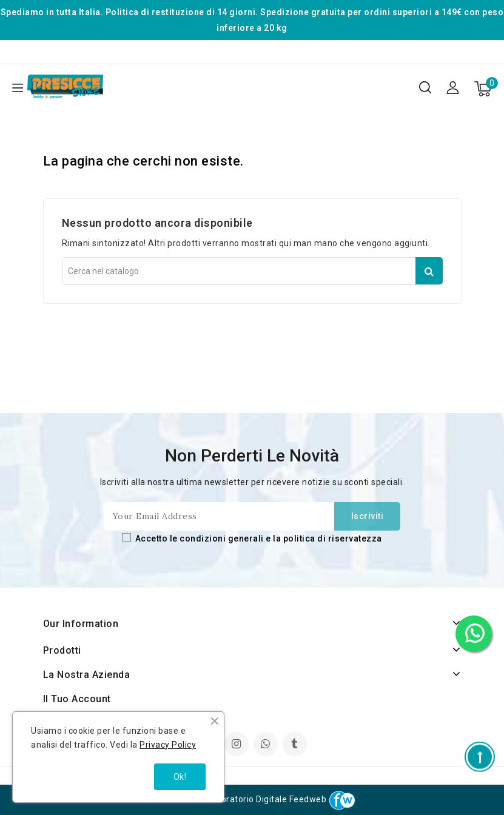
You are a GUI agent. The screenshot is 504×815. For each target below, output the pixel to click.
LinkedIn (267, 745)
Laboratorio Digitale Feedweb (283, 799)
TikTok (296, 745)
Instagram (238, 745)
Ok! (180, 777)
